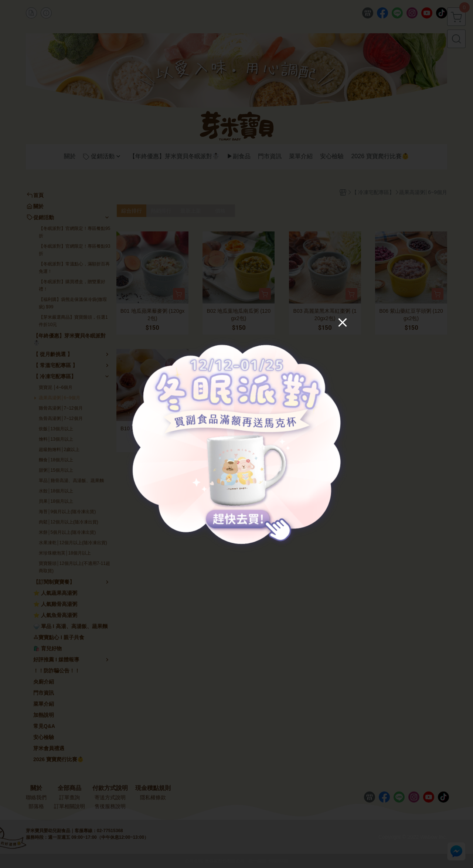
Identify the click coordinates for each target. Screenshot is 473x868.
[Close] (339, 325)
